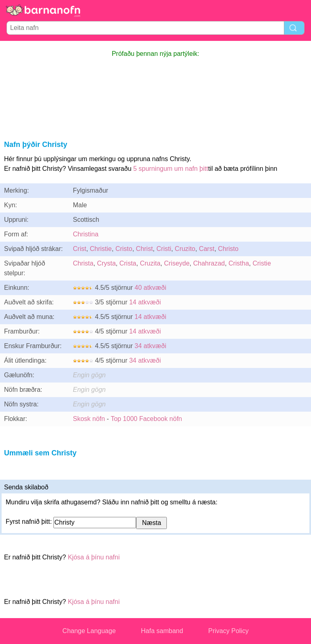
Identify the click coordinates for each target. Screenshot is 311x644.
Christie (101, 249)
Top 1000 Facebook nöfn (146, 419)
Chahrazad (209, 263)
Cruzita (150, 263)
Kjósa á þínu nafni (94, 557)
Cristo (124, 249)
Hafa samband (162, 631)
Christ (145, 249)
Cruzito (185, 249)
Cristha (239, 263)
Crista (128, 263)
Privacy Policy (228, 631)
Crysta (107, 263)
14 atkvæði (145, 302)
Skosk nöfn (89, 419)
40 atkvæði (150, 288)
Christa (83, 263)
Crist (80, 249)
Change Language (89, 631)
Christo (228, 249)
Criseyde (177, 263)
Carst (207, 249)
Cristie (262, 263)
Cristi (164, 249)
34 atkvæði (150, 346)
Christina (86, 234)
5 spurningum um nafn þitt (171, 169)
